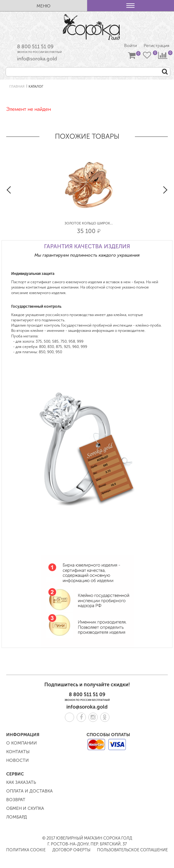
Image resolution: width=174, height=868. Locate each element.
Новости (18, 760)
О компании (22, 743)
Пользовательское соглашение (132, 850)
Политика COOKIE (26, 850)
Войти (130, 46)
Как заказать (21, 782)
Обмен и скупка (25, 808)
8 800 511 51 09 (35, 47)
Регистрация (156, 46)
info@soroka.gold (37, 59)
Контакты (18, 752)
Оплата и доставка (29, 791)
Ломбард (17, 817)
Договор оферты (71, 850)
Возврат (16, 800)
